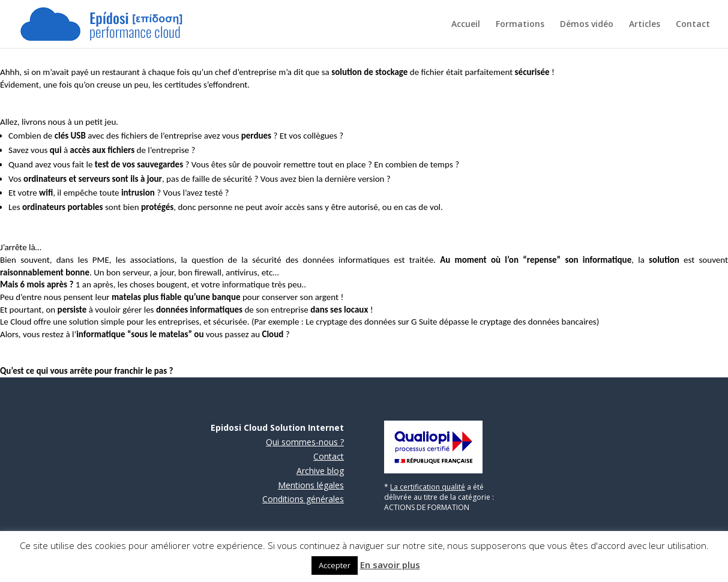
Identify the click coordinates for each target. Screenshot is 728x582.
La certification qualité (428, 487)
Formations (520, 25)
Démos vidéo (587, 25)
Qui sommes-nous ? (305, 442)
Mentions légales (311, 485)
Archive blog (320, 471)
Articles (645, 25)
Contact (693, 25)
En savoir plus (390, 565)
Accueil (466, 25)
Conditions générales (303, 499)
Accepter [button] (335, 565)
